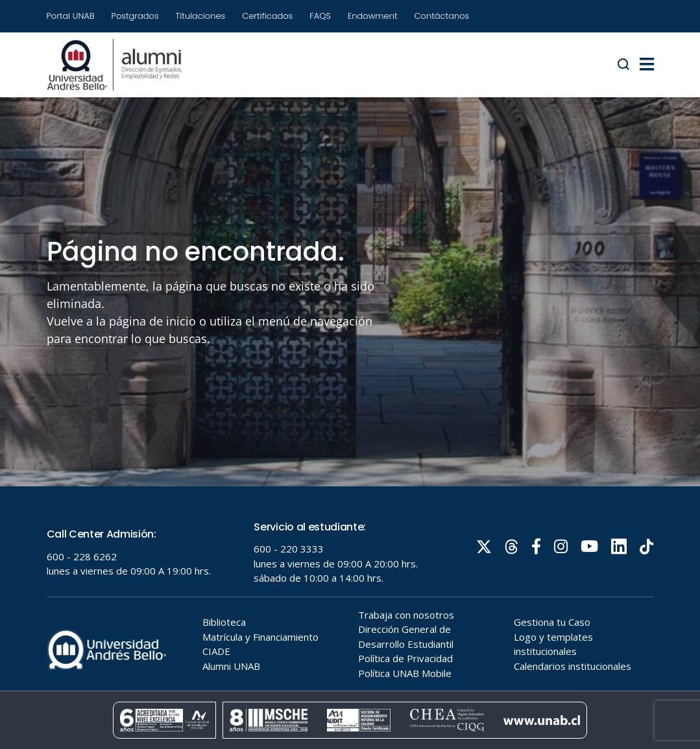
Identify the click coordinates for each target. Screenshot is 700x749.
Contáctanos (442, 16)
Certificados (267, 16)
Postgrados (135, 16)
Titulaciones (201, 16)
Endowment (373, 16)
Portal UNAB (71, 16)
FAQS (320, 16)
